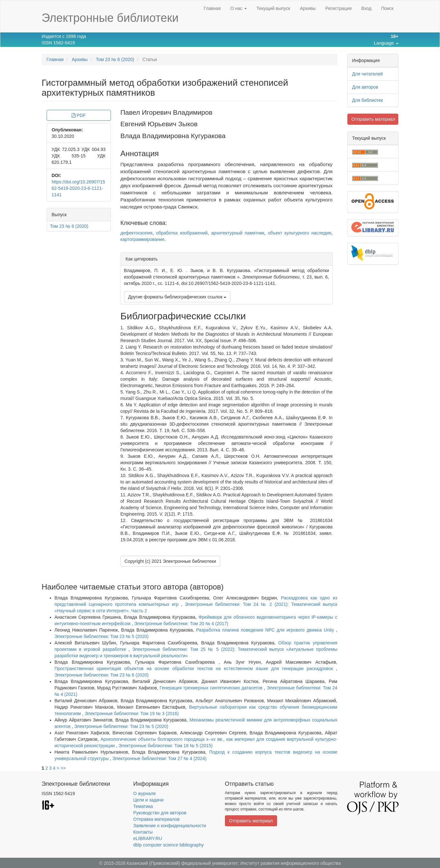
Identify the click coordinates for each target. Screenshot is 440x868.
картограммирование (143, 239)
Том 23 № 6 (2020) (115, 59)
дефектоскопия (137, 233)
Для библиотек (368, 100)
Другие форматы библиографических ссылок (177, 297)
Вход (366, 8)
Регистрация (338, 8)
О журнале (145, 793)
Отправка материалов (157, 819)
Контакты (143, 832)
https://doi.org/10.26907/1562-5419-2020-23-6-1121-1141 (79, 188)
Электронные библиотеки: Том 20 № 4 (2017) (181, 624)
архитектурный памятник (238, 233)
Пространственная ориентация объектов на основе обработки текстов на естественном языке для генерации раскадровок (195, 669)
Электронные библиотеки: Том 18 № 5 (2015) (166, 746)
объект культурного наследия (299, 233)
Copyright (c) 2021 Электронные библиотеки (171, 561)
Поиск (387, 8)
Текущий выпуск (273, 8)
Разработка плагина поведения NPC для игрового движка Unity (266, 630)
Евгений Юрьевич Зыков (159, 124)
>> (63, 768)
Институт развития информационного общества (291, 863)
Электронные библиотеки (110, 18)
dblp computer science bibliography (169, 845)
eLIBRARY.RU (148, 838)
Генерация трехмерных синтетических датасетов (212, 688)
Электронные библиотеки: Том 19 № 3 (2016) (132, 713)
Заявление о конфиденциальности (170, 826)
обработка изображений (182, 233)
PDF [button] (79, 115)
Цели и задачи (148, 800)
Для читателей (368, 74)
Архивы (308, 8)
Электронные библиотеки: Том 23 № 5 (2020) (102, 636)
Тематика (143, 806)
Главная (212, 8)
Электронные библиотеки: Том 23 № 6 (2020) (102, 675)
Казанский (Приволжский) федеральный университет (182, 863)
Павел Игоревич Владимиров (166, 112)
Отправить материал (373, 119)
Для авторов (365, 87)
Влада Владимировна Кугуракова (173, 136)
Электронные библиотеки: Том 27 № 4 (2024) (160, 758)
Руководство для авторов (160, 813)
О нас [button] (239, 8)
